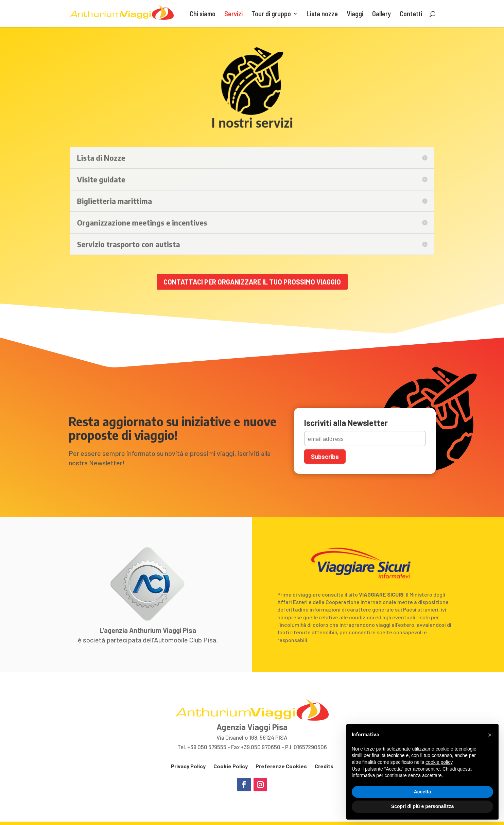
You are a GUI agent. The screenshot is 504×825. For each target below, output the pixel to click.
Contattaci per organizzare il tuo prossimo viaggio (252, 282)
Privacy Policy (188, 766)
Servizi (233, 14)
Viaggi (355, 14)
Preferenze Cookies (281, 766)
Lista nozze (322, 14)
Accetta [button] (423, 792)
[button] (490, 735)
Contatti (411, 14)
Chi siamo (203, 14)
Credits (324, 766)
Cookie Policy (231, 766)
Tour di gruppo (271, 14)
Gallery (381, 14)
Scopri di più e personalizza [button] (422, 806)
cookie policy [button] (439, 762)
